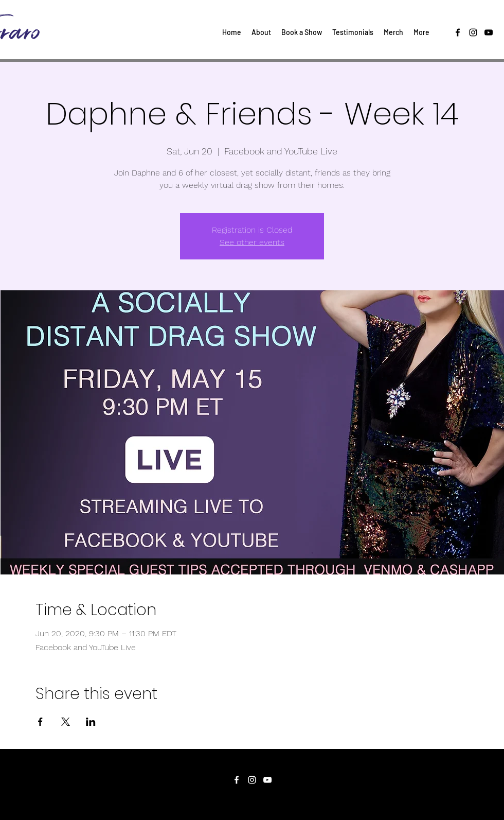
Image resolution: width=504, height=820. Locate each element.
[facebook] (458, 32)
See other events (252, 242)
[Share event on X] (66, 722)
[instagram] (473, 32)
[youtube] (489, 32)
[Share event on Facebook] (40, 722)
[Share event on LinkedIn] (91, 722)
